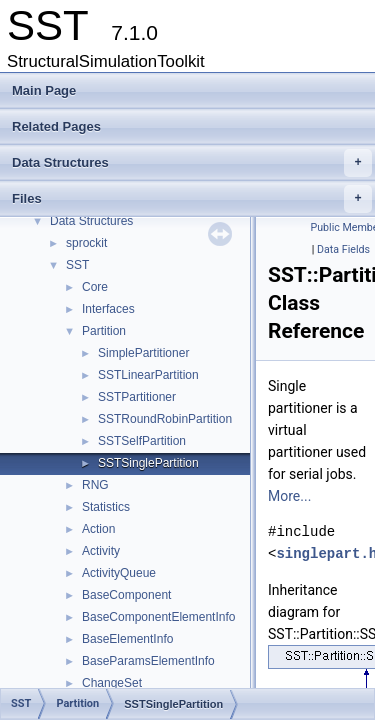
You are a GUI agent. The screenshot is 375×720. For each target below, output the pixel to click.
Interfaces (108, 309)
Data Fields (343, 249)
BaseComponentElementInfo (158, 617)
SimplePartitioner (143, 353)
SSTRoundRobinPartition (165, 419)
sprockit (86, 243)
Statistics (106, 507)
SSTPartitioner (137, 397)
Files (192, 199)
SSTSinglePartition (148, 463)
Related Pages (56, 126)
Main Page (44, 90)
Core (95, 287)
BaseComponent (126, 595)
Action (98, 529)
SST (77, 265)
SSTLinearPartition (148, 375)
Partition (104, 331)
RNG (95, 485)
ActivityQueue (119, 573)
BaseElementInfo (127, 639)
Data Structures (192, 163)
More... (289, 496)
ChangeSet (112, 683)
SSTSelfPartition (142, 441)
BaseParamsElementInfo (148, 661)
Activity (101, 551)
